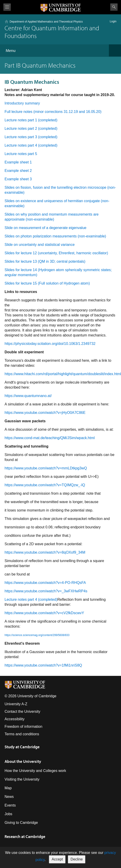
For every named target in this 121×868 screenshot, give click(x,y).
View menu (7, 7)
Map (8, 788)
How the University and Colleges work (35, 771)
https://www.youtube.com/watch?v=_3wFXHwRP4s (46, 591)
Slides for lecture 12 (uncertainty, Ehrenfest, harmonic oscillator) (56, 253)
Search (114, 7)
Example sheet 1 (18, 162)
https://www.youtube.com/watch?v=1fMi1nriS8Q (43, 665)
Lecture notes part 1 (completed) (31, 120)
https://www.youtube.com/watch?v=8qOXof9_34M (45, 552)
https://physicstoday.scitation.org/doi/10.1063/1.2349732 (50, 344)
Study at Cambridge (22, 747)
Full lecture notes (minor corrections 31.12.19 (41, 112)
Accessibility (14, 719)
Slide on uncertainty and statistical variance (40, 245)
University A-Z (16, 704)
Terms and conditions (22, 734)
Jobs (8, 814)
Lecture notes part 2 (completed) (31, 129)
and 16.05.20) (90, 112)
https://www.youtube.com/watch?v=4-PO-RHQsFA (45, 583)
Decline (77, 859)
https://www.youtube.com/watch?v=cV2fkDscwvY (44, 613)
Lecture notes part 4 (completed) (31, 145)
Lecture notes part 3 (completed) (31, 137)
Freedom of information (23, 727)
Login (113, 21)
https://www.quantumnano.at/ (28, 396)
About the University (23, 761)
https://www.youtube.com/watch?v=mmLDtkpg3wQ (46, 468)
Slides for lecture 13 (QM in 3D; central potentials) (45, 261)
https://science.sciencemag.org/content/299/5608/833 (37, 635)
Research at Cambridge (25, 836)
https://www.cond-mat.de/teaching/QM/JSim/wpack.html (50, 438)
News (9, 797)
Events (10, 805)
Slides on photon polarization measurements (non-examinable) (55, 236)
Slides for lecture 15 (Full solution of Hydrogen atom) (47, 283)
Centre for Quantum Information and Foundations (52, 32)
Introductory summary (22, 103)
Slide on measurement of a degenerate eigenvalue (45, 228)
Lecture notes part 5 (21, 154)
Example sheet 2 (18, 171)
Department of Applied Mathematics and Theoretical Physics (46, 22)
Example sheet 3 (18, 179)
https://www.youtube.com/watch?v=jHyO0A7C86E (45, 413)
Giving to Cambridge (21, 823)
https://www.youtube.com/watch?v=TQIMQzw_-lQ (45, 485)
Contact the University (22, 711)
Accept (57, 859)
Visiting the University (22, 779)
